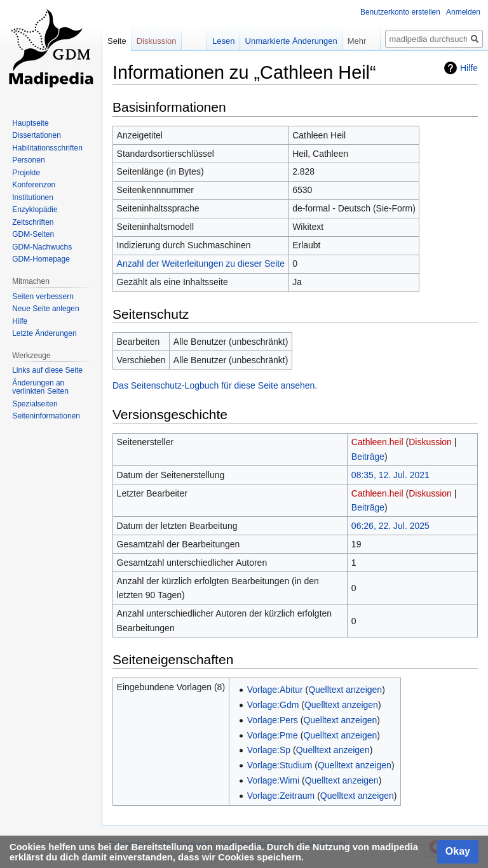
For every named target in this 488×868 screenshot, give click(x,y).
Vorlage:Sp (269, 750)
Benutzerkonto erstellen (400, 12)
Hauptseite (30, 123)
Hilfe (469, 68)
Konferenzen (34, 185)
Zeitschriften (33, 222)
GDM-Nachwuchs (42, 247)
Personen (28, 160)
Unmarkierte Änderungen (282, 41)
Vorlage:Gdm (273, 705)
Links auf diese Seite (47, 370)
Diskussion (430, 442)
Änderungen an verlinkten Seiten (40, 387)
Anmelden (463, 12)
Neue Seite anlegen (45, 309)
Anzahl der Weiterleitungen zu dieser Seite (201, 264)
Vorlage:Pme (273, 735)
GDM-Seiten (33, 234)
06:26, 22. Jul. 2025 (390, 526)
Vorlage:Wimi (273, 780)
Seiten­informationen (46, 416)
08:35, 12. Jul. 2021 (390, 475)
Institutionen (33, 197)
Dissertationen (37, 135)
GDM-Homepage (41, 259)
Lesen (214, 41)
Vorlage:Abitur (275, 690)
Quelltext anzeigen (345, 690)
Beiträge (368, 457)
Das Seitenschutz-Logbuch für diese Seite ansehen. (215, 385)
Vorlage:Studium (280, 765)
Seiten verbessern (43, 297)
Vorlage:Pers (273, 720)
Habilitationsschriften (47, 148)
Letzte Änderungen (44, 333)
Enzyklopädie (35, 210)
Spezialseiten (35, 404)
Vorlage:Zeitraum (281, 796)
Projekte (26, 173)
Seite (117, 41)
